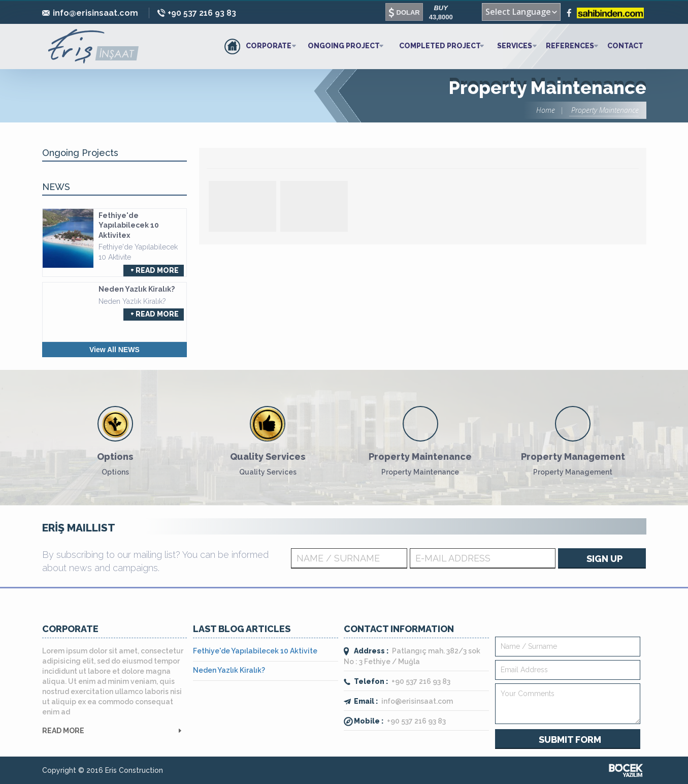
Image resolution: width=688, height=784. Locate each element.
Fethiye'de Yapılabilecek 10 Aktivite (255, 651)
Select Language (518, 12)
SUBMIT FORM (570, 740)
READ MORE (63, 731)
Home (546, 110)
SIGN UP (604, 559)
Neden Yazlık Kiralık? (229, 670)
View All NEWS (114, 350)
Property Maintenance (604, 110)
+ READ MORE (155, 270)
